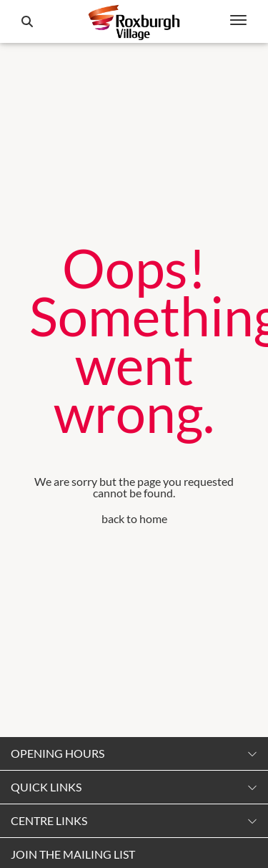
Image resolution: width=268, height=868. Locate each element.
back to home (134, 518)
